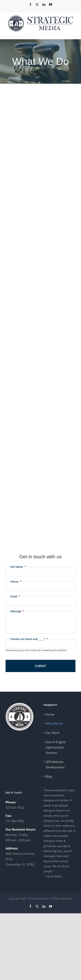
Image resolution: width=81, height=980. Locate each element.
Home (50, 714)
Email (15, 596)
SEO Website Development (55, 765)
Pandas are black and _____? (29, 639)
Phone (16, 582)
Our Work (52, 733)
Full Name (18, 567)
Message (17, 611)
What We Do (54, 724)
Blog (49, 776)
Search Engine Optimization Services (56, 747)
